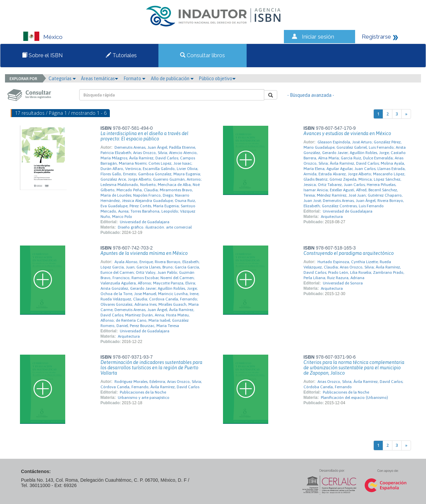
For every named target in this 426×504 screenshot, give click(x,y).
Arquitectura (332, 217)
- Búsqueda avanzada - (311, 95)
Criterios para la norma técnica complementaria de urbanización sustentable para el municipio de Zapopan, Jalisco (354, 368)
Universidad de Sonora (343, 283)
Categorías (62, 79)
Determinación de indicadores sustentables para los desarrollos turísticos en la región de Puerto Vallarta (151, 368)
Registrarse (376, 37)
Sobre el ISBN (42, 55)
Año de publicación (172, 79)
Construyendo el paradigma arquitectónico (349, 253)
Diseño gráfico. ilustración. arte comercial (155, 227)
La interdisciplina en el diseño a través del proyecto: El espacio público (144, 136)
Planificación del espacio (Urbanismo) (354, 398)
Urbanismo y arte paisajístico (144, 398)
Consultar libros (203, 55)
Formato (134, 79)
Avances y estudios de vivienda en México (347, 133)
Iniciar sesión (318, 37)
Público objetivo (217, 79)
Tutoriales (121, 55)
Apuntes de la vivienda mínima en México (144, 253)
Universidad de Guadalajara (145, 222)
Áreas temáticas (100, 79)
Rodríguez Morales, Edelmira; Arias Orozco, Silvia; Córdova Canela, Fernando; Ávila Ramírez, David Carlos (151, 384)
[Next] (406, 114)
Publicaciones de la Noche (143, 392)
